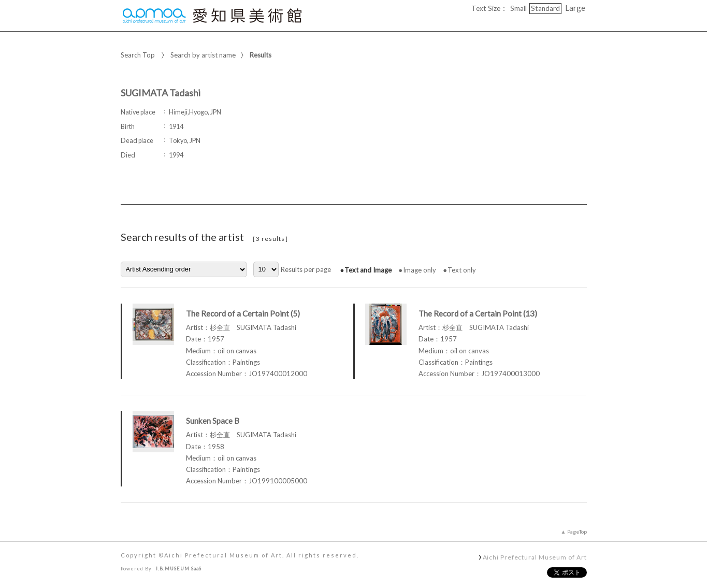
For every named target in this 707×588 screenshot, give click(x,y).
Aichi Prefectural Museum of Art (535, 557)
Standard (545, 8)
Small (518, 8)
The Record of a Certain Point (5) (243, 313)
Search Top (138, 55)
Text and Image (368, 270)
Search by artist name (203, 55)
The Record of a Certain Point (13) (478, 313)
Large (575, 8)
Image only (420, 270)
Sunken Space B (213, 421)
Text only (462, 270)
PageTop (577, 532)
